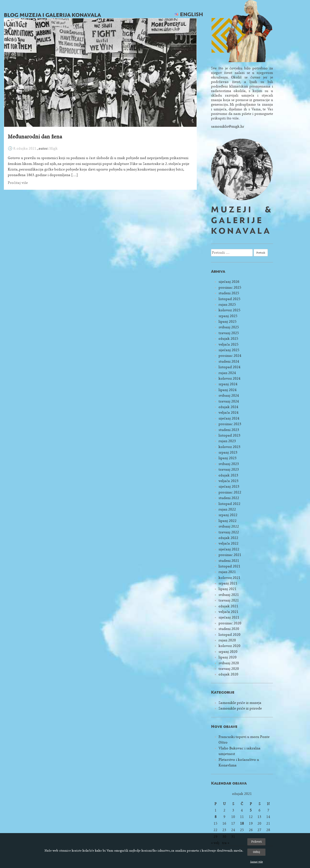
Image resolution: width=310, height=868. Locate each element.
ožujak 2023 (228, 475)
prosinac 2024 (230, 356)
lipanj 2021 (228, 589)
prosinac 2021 (230, 555)
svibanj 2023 (229, 464)
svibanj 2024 (229, 396)
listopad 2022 (229, 504)
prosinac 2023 (230, 424)
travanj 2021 (229, 600)
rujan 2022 (227, 509)
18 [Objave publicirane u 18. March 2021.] (242, 823)
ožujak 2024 (228, 407)
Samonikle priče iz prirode (240, 708)
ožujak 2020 (228, 674)
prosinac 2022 (230, 492)
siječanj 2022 (229, 549)
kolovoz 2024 (229, 378)
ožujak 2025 (228, 339)
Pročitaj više (18, 183)
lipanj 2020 (228, 657)
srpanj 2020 (228, 652)
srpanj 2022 (228, 515)
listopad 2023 (229, 435)
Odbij (257, 852)
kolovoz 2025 (229, 310)
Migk (53, 148)
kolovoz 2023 (229, 447)
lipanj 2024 (228, 390)
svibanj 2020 (229, 663)
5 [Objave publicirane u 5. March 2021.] (251, 810)
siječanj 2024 (229, 418)
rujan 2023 (227, 441)
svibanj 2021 (229, 595)
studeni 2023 (229, 430)
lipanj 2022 (228, 521)
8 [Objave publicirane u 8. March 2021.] (216, 817)
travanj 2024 (229, 401)
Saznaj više (257, 862)
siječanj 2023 (229, 486)
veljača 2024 (229, 413)
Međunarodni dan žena (35, 137)
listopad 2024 (229, 367)
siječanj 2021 (229, 617)
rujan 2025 (227, 305)
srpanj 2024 (228, 384)
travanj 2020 (229, 669)
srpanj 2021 (228, 583)
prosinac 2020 (230, 623)
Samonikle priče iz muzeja (240, 703)
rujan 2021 (227, 572)
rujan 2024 (227, 373)
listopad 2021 (229, 566)
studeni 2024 (229, 361)
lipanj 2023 (228, 458)
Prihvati (257, 842)
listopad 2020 (229, 635)
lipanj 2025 (228, 322)
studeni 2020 (229, 629)
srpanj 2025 (228, 316)
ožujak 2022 (228, 538)
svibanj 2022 (229, 526)
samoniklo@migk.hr (228, 126)
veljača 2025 (229, 344)
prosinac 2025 (230, 288)
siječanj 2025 (229, 350)
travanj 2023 (229, 469)
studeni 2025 (229, 293)
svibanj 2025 (229, 327)
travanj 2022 (229, 532)
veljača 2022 (229, 543)
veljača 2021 (229, 612)
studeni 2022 (229, 498)
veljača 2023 (229, 481)
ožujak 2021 (228, 606)
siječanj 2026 (229, 282)
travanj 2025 (229, 333)
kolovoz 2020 (229, 646)
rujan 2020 (227, 640)
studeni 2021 (229, 561)
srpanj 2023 (228, 452)
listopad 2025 (229, 299)
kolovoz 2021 (229, 578)
